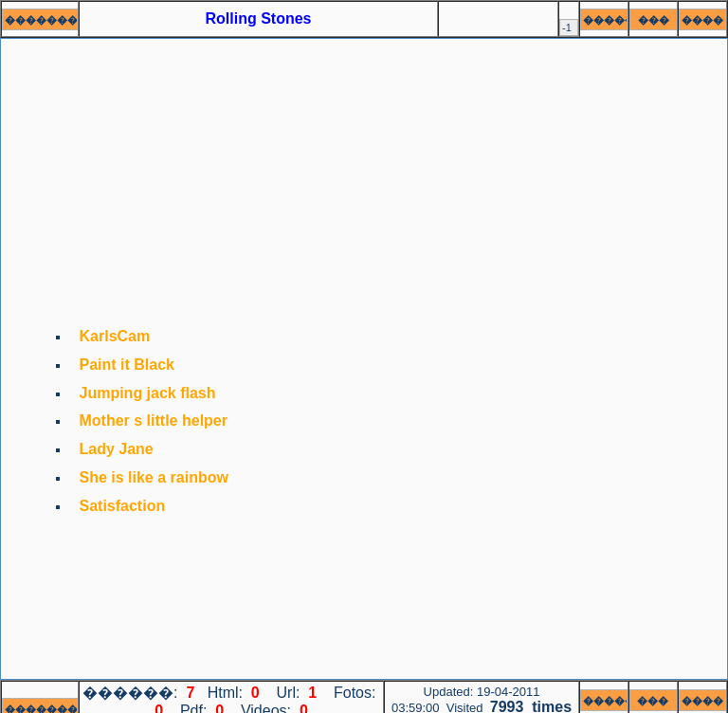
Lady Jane (117, 449)
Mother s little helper (154, 420)
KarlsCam (115, 336)
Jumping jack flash (148, 393)
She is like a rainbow (154, 477)
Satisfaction (123, 506)
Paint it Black (127, 365)
